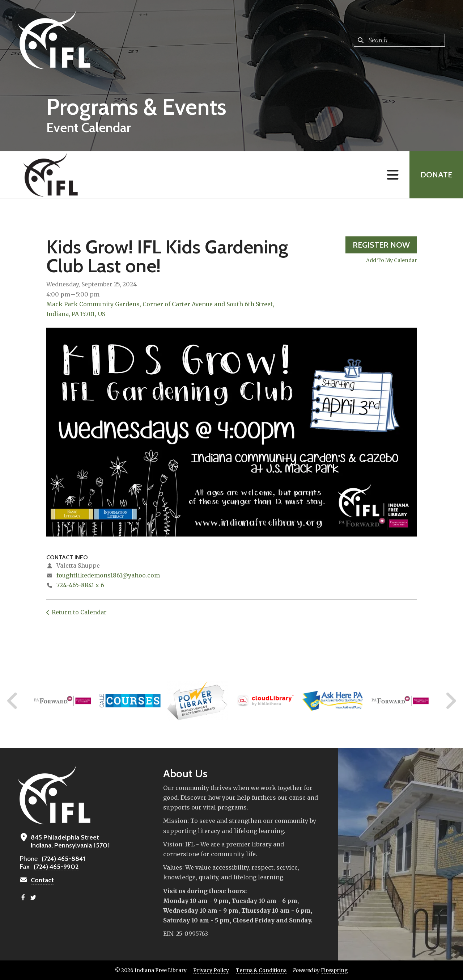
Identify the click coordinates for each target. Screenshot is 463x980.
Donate (436, 175)
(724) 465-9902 (56, 867)
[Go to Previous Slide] (13, 701)
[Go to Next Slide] (451, 701)
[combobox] (399, 40)
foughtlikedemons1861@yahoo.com (108, 575)
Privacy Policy (211, 970)
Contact (42, 880)
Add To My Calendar (392, 260)
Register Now (381, 245)
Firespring (334, 970)
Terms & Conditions (261, 970)
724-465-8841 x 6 (80, 585)
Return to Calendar (79, 612)
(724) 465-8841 (63, 859)
